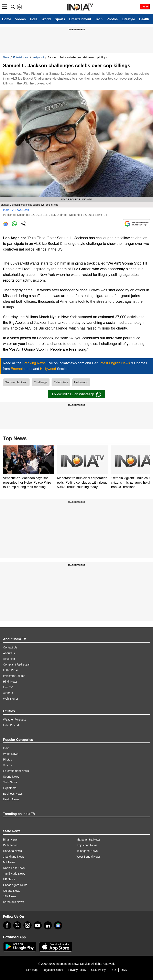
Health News (11, 799)
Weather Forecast (14, 720)
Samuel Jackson (16, 382)
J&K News (10, 896)
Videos (20, 19)
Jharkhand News (14, 857)
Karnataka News (14, 902)
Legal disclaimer (53, 970)
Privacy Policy (77, 970)
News (6, 57)
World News (11, 754)
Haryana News (12, 851)
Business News (13, 794)
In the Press (11, 670)
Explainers (10, 788)
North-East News (14, 868)
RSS (124, 970)
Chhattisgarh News (15, 885)
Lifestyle (128, 19)
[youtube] (38, 925)
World (46, 19)
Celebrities (61, 382)
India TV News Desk (16, 210)
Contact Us (10, 647)
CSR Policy (99, 970)
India (34, 19)
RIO (113, 970)
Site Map (32, 970)
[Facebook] (7, 925)
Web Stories (11, 699)
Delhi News (10, 845)
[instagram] (28, 925)
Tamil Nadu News (14, 874)
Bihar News (10, 840)
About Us (9, 653)
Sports (60, 19)
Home (7, 19)
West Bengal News (89, 857)
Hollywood (38, 57)
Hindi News (10, 682)
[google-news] (58, 925)
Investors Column (14, 676)
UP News (9, 879)
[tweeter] (17, 925)
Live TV (8, 687)
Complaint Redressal (16, 664)
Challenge (41, 382)
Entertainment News (16, 771)
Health (144, 19)
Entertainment (80, 19)
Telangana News (87, 851)
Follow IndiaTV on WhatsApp (76, 394)
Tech (99, 19)
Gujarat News (12, 891)
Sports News (11, 777)
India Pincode (12, 725)
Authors (8, 693)
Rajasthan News (87, 845)
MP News (9, 862)
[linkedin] (48, 925)
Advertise (9, 659)
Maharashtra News (89, 840)
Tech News (10, 782)
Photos (112, 19)
